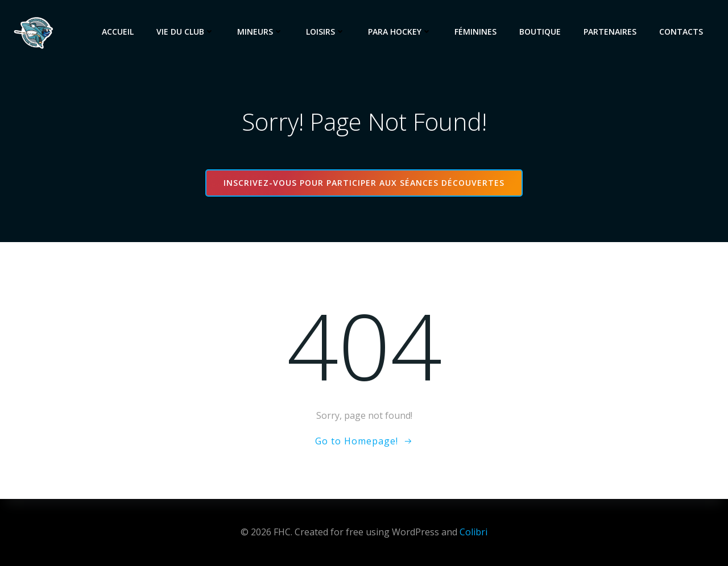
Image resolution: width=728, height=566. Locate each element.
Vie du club (185, 32)
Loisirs (326, 32)
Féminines (475, 32)
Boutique (540, 32)
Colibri (473, 532)
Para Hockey (400, 32)
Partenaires (610, 32)
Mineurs (260, 32)
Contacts (681, 32)
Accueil (118, 32)
